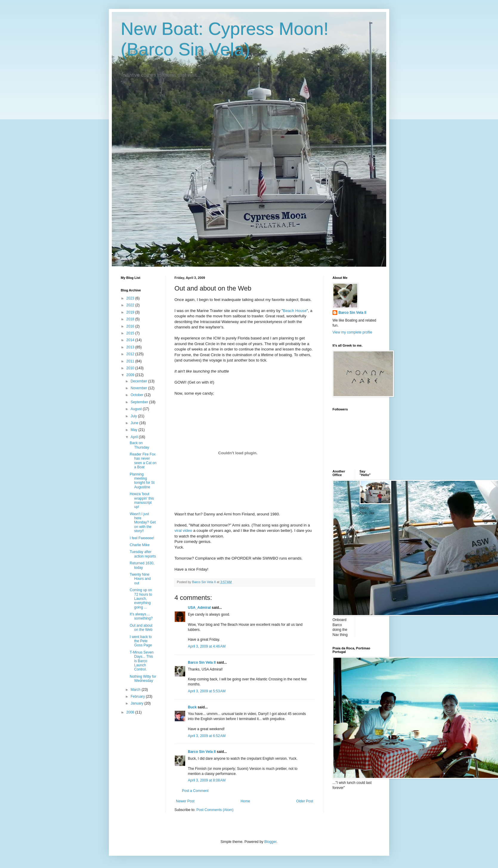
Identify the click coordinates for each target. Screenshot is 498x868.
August (137, 409)
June (135, 423)
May (134, 430)
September (140, 402)
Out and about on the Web (141, 628)
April (135, 437)
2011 (131, 361)
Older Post (305, 801)
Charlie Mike (140, 545)
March (136, 690)
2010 (131, 368)
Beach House (295, 311)
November (139, 388)
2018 (131, 319)
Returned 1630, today (142, 565)
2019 (131, 312)
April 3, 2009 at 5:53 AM (207, 691)
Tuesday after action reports (143, 554)
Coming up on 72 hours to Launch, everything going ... (141, 599)
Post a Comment (195, 791)
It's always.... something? (141, 616)
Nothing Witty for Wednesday (143, 679)
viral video (183, 530)
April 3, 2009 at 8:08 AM (207, 780)
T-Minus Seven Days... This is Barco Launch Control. (142, 661)
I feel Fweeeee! (142, 538)
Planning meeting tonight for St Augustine (142, 481)
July (134, 416)
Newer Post (185, 801)
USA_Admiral (199, 608)
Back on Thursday (139, 445)
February (138, 696)
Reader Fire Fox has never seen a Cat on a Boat (143, 461)
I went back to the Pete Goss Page (141, 641)
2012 (131, 354)
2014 (131, 340)
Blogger (270, 842)
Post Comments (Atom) (215, 810)
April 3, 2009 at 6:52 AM (207, 736)
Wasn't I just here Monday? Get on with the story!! (143, 523)
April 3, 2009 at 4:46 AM (207, 646)
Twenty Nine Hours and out (140, 579)
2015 (131, 333)
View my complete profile (352, 332)
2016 (131, 326)
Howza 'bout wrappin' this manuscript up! (142, 500)
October (137, 395)
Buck (192, 707)
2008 (131, 712)
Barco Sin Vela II (202, 662)
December (139, 381)
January (137, 703)
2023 (131, 298)
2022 (131, 305)
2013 (131, 347)
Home (245, 801)
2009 (131, 375)
